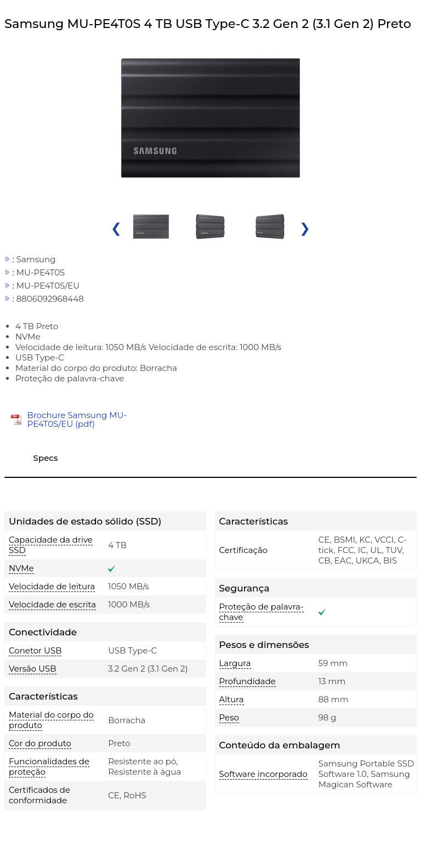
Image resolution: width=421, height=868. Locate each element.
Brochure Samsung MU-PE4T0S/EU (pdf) (77, 419)
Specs (46, 458)
